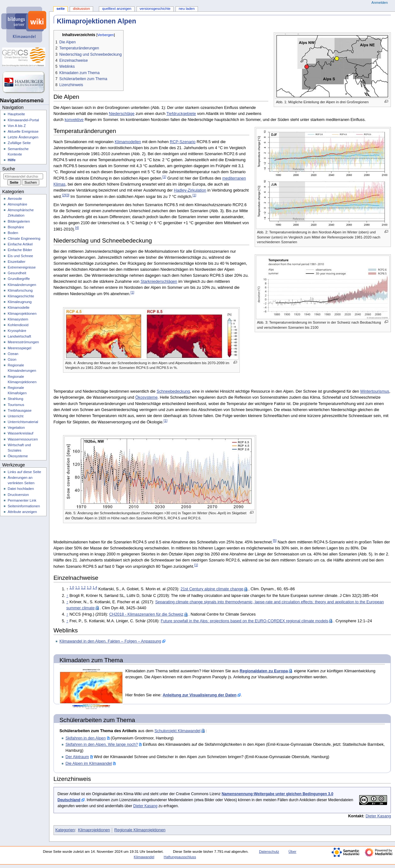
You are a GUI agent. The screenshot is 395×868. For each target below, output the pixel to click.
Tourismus (16, 405)
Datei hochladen (21, 489)
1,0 (72, 587)
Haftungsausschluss (180, 857)
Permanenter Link (22, 500)
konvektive (74, 120)
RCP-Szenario (183, 142)
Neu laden (187, 9)
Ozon (12, 359)
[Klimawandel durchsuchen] (23, 176)
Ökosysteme (147, 397)
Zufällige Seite (19, 143)
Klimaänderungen (22, 285)
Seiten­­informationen (24, 506)
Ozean (13, 354)
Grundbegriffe (19, 279)
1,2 (83, 587)
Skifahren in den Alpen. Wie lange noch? (102, 744)
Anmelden (380, 3)
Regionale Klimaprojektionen (140, 830)
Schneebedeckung (173, 391)
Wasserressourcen (23, 439)
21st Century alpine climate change (212, 589)
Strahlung (15, 399)
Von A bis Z (17, 126)
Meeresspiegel (19, 348)
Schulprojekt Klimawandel (178, 731)
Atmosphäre (17, 204)
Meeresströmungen (23, 342)
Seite (61, 9)
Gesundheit (17, 273)
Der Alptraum (77, 757)
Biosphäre (16, 227)
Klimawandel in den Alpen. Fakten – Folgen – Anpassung (110, 641)
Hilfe (12, 160)
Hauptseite (16, 114)
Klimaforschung (20, 290)
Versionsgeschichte (155, 9)
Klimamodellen (128, 142)
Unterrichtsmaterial (23, 422)
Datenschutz (269, 852)
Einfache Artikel (20, 244)
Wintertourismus (375, 391)
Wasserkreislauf (20, 433)
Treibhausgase (19, 410)
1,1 (77, 587)
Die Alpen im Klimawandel (89, 763)
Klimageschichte (21, 296)
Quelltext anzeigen (117, 9)
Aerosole (15, 199)
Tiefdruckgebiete (181, 114)
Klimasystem (18, 319)
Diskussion (81, 9)
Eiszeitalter (16, 262)
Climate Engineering (24, 238)
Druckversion (18, 495)
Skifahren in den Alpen (86, 738)
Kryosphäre (17, 331)
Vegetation (16, 428)
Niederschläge (122, 114)
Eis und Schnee (20, 256)
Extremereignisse (22, 267)
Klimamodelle (19, 307)
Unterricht (16, 416)
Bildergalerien (19, 221)
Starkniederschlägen (159, 282)
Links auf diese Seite (24, 472)
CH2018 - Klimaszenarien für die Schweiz (146, 614)
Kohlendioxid (18, 325)
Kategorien (65, 830)
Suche (9, 169)
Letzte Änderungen (23, 137)
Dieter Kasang (145, 806)
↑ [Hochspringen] (67, 596)
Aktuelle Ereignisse (23, 131)
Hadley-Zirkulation (190, 190)
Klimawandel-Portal (23, 120)
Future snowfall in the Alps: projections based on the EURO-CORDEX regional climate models (244, 621)
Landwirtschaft (19, 336)
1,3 (89, 587)
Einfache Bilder (20, 250)
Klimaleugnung (20, 302)
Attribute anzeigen (22, 512)
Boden (13, 233)
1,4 (95, 587)
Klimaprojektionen (94, 830)
